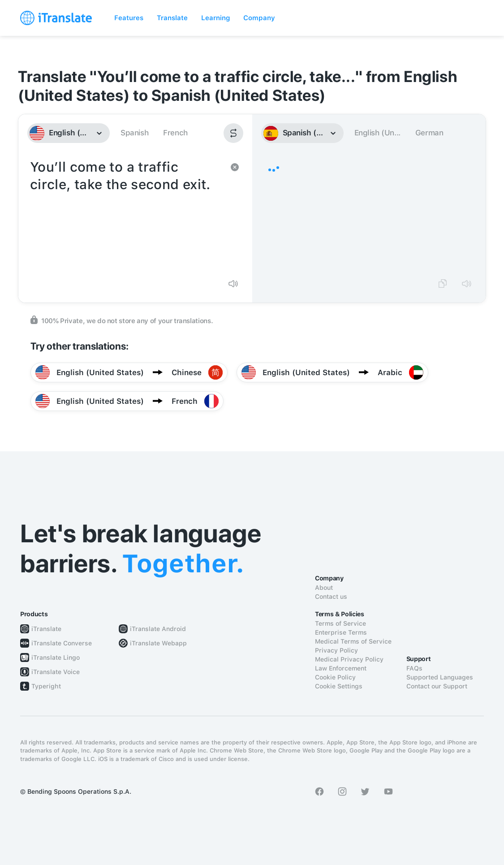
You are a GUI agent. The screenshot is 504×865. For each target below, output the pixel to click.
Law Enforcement (341, 668)
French (175, 133)
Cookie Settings (339, 686)
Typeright (46, 686)
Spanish (134, 133)
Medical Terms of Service (353, 641)
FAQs (414, 668)
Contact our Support (437, 686)
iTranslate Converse (62, 643)
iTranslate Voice (56, 672)
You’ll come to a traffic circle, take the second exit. (126, 214)
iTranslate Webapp (158, 643)
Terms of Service (340, 623)
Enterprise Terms (341, 632)
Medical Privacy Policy (349, 659)
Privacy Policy (336, 650)
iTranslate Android (158, 629)
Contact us (331, 597)
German (429, 133)
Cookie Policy (335, 677)
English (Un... (377, 133)
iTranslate (46, 629)
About (324, 588)
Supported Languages (440, 677)
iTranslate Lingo (56, 657)
